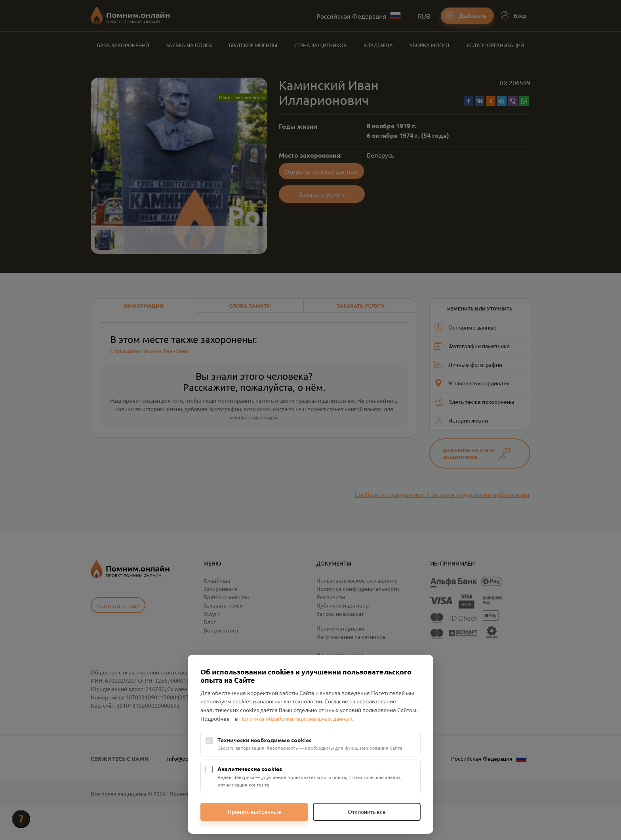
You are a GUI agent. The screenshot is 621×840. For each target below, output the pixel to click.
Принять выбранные (254, 811)
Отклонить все (367, 811)
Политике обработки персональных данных (296, 718)
